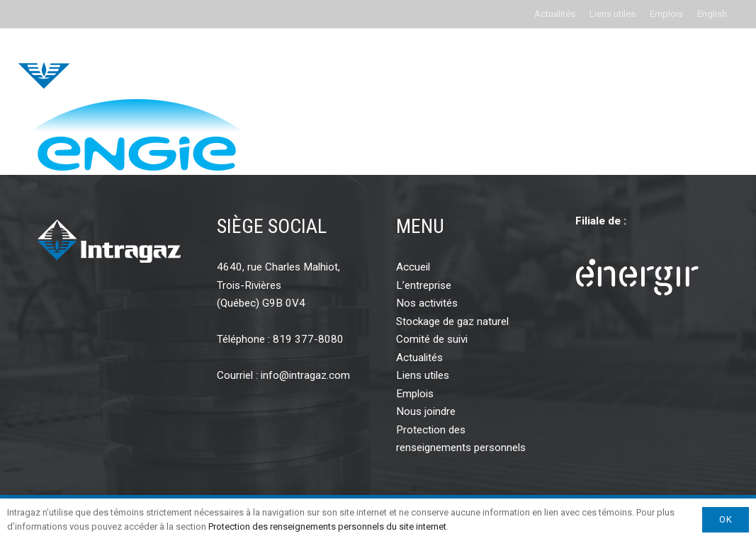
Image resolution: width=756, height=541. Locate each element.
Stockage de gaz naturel (452, 321)
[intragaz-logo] (112, 64)
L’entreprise (424, 285)
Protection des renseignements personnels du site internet (327, 526)
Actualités (555, 14)
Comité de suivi (432, 339)
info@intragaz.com (305, 375)
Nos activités (427, 303)
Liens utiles (613, 14)
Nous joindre (426, 411)
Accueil (413, 267)
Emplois (666, 14)
